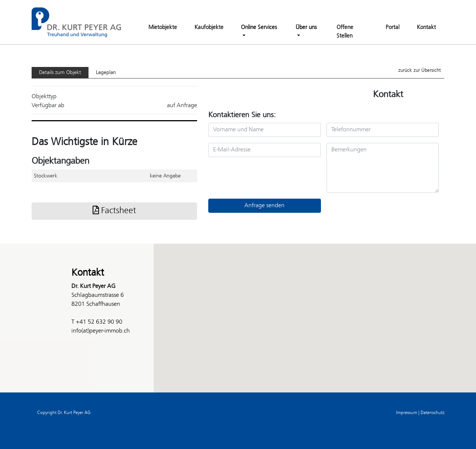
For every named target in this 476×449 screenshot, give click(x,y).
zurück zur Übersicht (419, 70)
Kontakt (426, 28)
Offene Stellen (345, 32)
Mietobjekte (163, 28)
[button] (238, 311)
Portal (393, 28)
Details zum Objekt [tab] (60, 73)
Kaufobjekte (209, 28)
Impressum (407, 413)
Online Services (259, 28)
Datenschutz (432, 413)
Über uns (306, 28)
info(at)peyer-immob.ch (101, 331)
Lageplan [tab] (106, 73)
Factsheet (114, 211)
